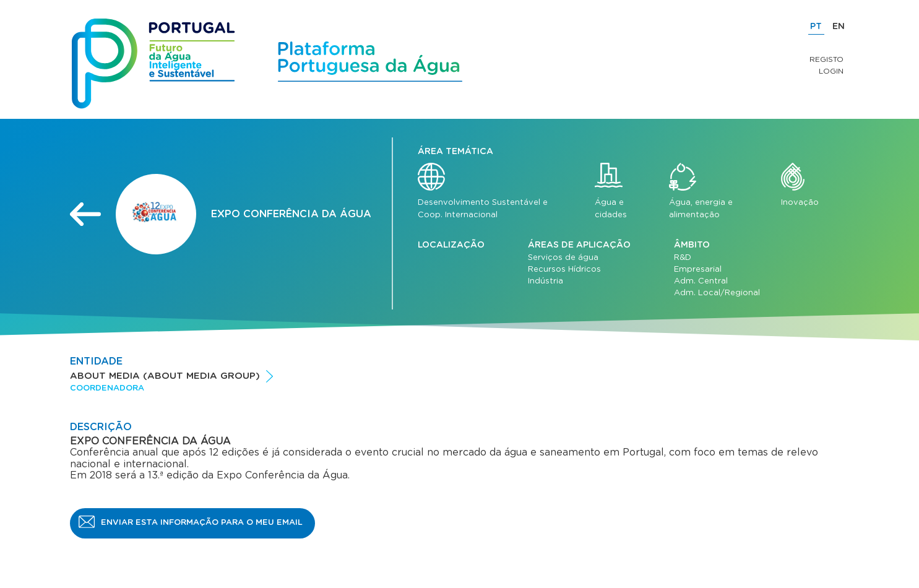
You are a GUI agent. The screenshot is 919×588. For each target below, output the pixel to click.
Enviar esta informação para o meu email (202, 523)
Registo (826, 59)
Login (831, 71)
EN (839, 27)
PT (816, 27)
